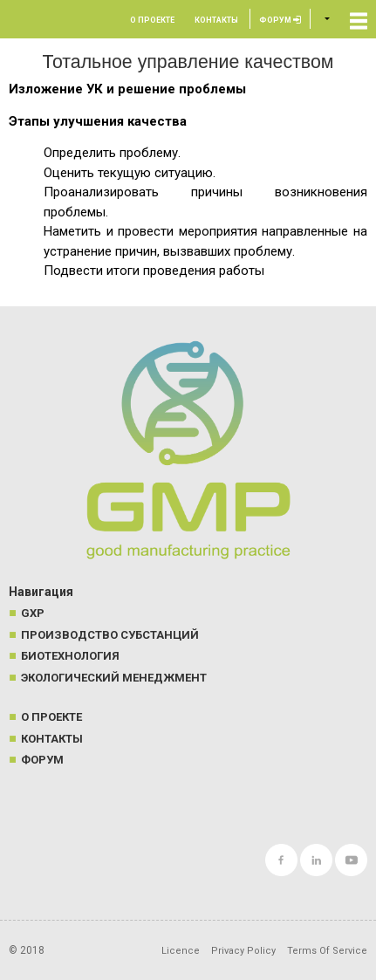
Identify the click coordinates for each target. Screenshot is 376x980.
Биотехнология (70, 656)
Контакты (216, 20)
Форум (280, 20)
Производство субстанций (110, 635)
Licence (181, 951)
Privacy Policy (243, 951)
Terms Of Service (327, 951)
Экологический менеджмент (114, 678)
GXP (33, 613)
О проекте (152, 20)
